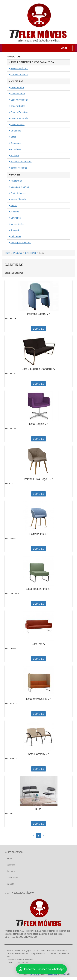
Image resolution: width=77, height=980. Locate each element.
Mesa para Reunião (20, 187)
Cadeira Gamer (18, 94)
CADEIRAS (16, 81)
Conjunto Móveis (18, 193)
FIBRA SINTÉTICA (19, 68)
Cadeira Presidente (20, 100)
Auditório (14, 155)
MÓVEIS (15, 175)
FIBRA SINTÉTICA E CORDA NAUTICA (32, 62)
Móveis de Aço (17, 224)
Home (7, 253)
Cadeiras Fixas (17, 125)
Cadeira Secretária (19, 118)
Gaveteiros (16, 218)
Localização (12, 878)
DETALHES (38, 329)
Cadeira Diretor (18, 106)
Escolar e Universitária (21, 162)
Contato (10, 884)
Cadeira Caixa (17, 87)
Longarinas (16, 131)
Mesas (14, 205)
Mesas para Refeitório (21, 243)
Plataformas (16, 181)
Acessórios (15, 149)
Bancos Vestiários (19, 168)
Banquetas (16, 143)
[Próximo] (43, 836)
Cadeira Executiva (19, 112)
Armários (15, 212)
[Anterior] (34, 836)
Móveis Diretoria (18, 199)
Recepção (15, 230)
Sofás (13, 137)
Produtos (18, 253)
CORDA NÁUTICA (19, 75)
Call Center (16, 236)
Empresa (11, 865)
